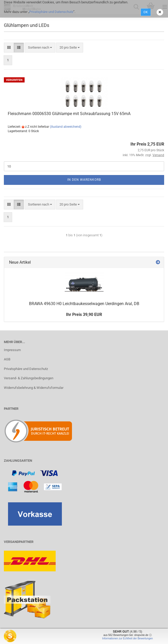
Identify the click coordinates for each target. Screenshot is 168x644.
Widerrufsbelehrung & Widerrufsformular (34, 388)
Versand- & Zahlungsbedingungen (29, 378)
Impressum (12, 350)
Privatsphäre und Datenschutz (51, 12)
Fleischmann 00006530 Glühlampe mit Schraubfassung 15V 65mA (69, 114)
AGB (7, 359)
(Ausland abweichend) (66, 127)
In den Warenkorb (84, 180)
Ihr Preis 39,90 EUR (84, 315)
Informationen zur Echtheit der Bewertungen (128, 638)
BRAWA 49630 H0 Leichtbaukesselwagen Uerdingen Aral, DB (84, 304)
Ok (146, 12)
